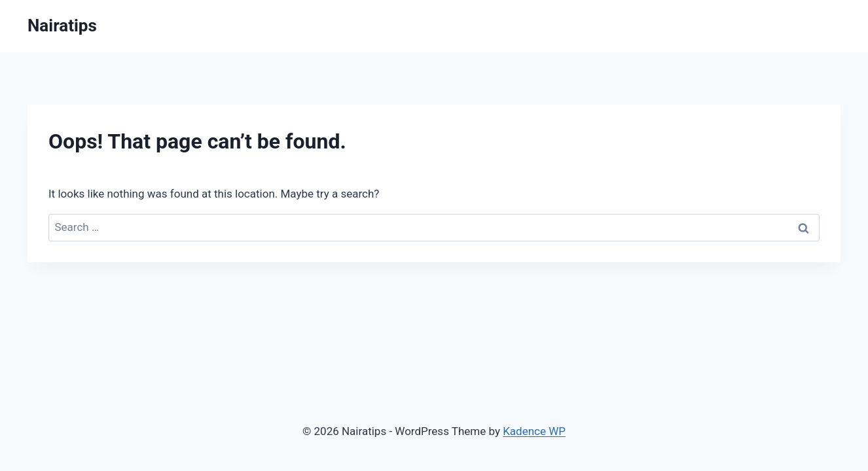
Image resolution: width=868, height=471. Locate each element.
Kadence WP (534, 431)
